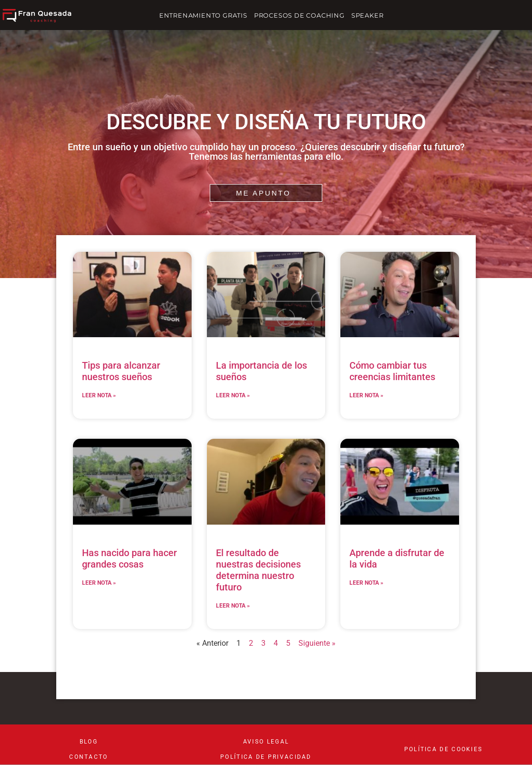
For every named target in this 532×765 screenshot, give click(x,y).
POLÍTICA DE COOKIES (444, 749)
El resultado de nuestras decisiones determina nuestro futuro (258, 570)
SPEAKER (368, 15)
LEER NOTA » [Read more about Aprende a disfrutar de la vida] (366, 583)
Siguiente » (317, 643)
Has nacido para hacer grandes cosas (129, 558)
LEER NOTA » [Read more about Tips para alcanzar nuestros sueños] (99, 395)
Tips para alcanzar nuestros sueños (121, 371)
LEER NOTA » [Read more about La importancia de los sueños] (233, 395)
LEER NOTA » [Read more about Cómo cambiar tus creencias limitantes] (366, 395)
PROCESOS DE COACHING (299, 15)
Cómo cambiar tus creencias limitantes (392, 371)
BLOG (89, 742)
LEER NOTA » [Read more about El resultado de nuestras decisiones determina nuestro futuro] (233, 606)
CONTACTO (88, 757)
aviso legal (266, 742)
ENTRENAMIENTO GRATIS (203, 15)
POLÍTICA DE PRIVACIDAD (266, 757)
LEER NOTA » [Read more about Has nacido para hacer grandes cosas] (99, 583)
